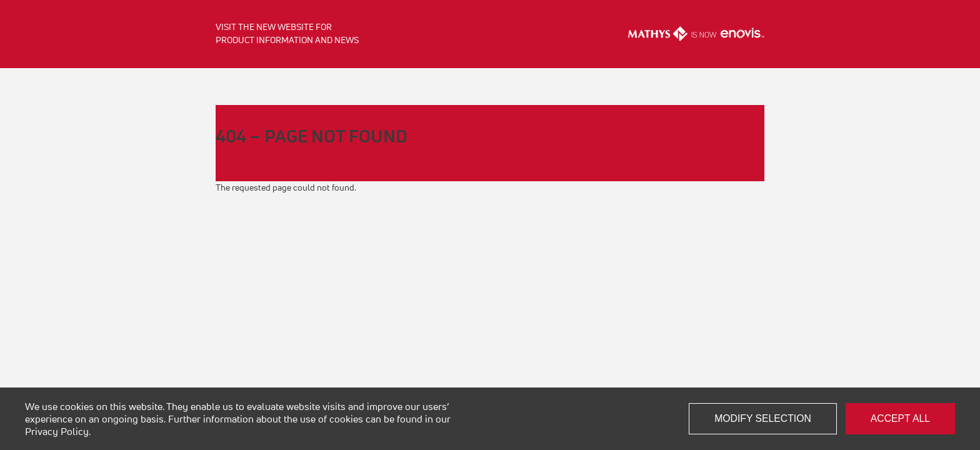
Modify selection (763, 418)
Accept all (900, 418)
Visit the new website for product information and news (287, 33)
